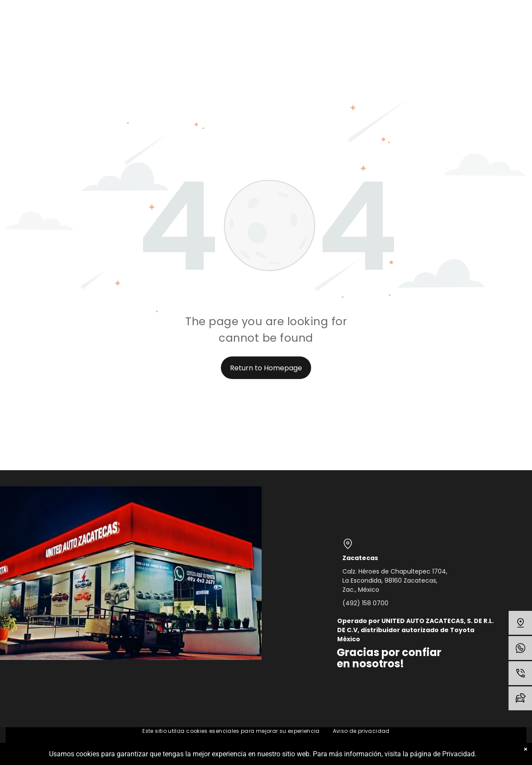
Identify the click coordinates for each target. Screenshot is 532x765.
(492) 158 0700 (365, 603)
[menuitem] (231, 731)
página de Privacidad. (443, 754)
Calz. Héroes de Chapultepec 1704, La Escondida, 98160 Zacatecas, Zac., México (395, 580)
